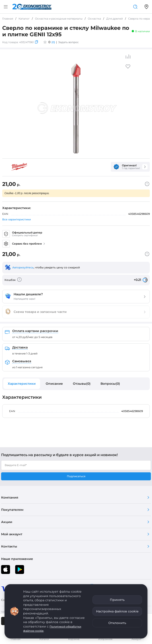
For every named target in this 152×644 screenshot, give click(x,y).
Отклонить (117, 623)
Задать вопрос (68, 42)
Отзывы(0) (82, 384)
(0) (53, 42)
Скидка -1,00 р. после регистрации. (27, 193)
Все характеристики (16, 219)
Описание (54, 384)
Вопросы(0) (110, 384)
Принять (117, 600)
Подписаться (76, 476)
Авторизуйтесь (23, 267)
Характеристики (22, 384)
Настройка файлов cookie (117, 611)
